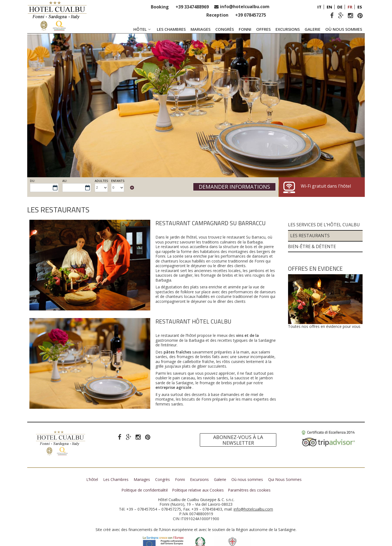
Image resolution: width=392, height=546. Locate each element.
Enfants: (118, 181)
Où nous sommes (344, 29)
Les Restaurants (310, 218)
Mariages (200, 29)
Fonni (245, 29)
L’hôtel (92, 462)
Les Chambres (171, 29)
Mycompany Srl (237, 543)
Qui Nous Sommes (285, 462)
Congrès (225, 29)
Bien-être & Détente (312, 229)
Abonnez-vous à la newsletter (238, 423)
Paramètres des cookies (249, 472)
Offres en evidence (315, 251)
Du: (33, 181)
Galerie (313, 29)
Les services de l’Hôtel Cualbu (324, 207)
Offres (263, 29)
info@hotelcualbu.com (245, 7)
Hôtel (143, 29)
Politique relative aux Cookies (198, 472)
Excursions (288, 29)
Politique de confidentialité (145, 472)
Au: (65, 181)
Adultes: (102, 181)
